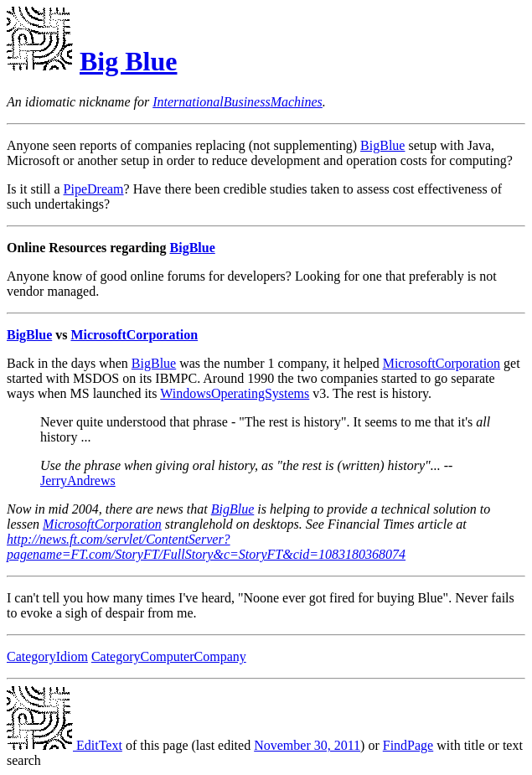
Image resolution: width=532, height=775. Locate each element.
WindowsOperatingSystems (235, 393)
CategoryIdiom (47, 656)
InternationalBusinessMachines (238, 102)
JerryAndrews (78, 480)
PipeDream (94, 189)
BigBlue (382, 145)
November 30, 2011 (307, 745)
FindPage (408, 745)
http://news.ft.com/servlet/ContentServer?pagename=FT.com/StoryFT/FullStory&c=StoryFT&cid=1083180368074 (206, 547)
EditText (65, 745)
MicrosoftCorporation (134, 335)
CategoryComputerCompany (169, 656)
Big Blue (128, 61)
